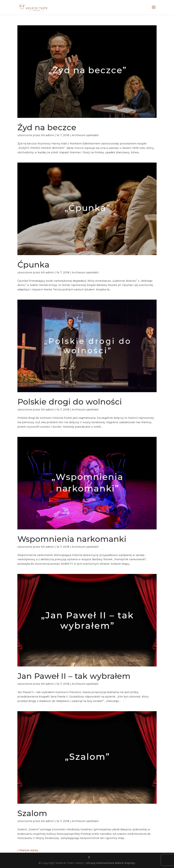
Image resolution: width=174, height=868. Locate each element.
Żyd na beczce (47, 127)
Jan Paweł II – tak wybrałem (74, 676)
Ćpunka (33, 265)
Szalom (32, 813)
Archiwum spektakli (85, 135)
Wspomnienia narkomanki (72, 539)
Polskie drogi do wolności (70, 402)
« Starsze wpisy (28, 850)
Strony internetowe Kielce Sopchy (111, 863)
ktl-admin (48, 135)
